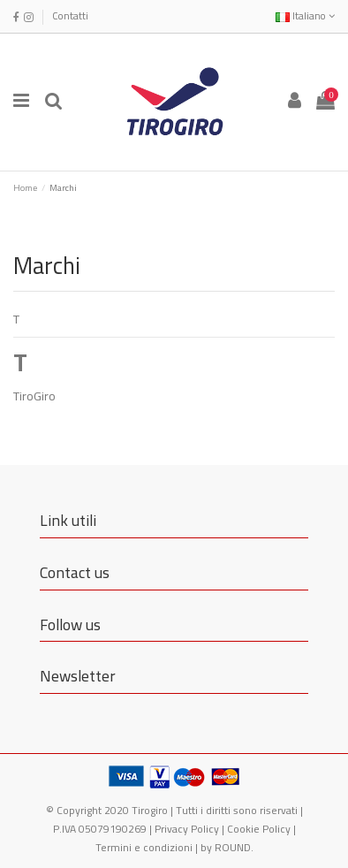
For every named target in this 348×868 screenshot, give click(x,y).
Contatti (70, 15)
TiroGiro (34, 396)
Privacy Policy (187, 829)
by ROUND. (227, 847)
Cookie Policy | (261, 829)
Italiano (305, 15)
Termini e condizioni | (148, 847)
